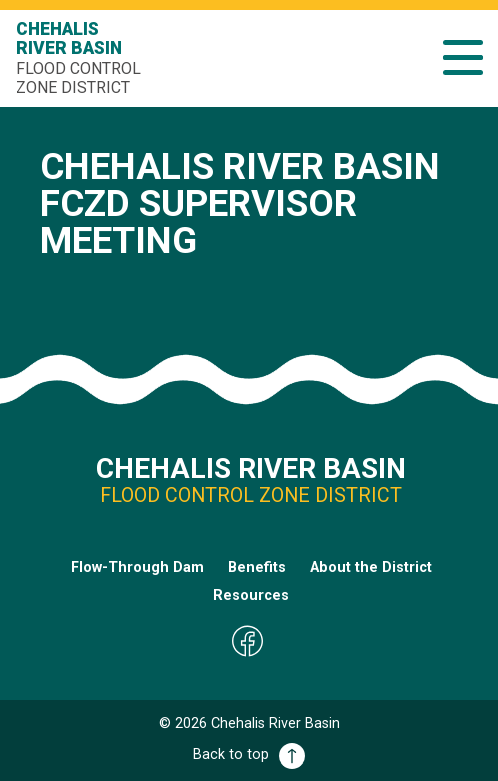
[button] (463, 57)
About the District (371, 567)
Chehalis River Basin (81, 58)
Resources (251, 595)
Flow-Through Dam (137, 567)
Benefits (257, 567)
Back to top (249, 754)
